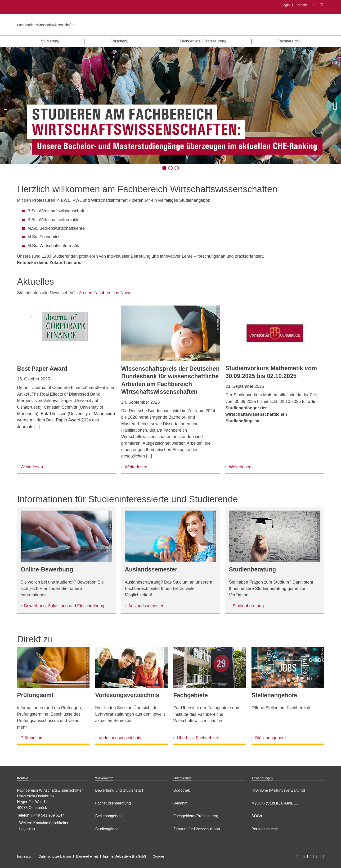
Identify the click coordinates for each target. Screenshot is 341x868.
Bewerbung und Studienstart (119, 790)
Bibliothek (182, 790)
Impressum (25, 856)
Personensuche (265, 829)
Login (286, 5)
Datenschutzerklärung (55, 856)
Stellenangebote (109, 816)
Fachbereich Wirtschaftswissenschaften (46, 25)
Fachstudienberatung (113, 803)
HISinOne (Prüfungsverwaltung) (278, 790)
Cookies (159, 856)
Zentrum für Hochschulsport (197, 829)
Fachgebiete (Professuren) (196, 816)
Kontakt (301, 5)
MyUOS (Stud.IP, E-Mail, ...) (275, 803)
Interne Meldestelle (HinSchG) (125, 856)
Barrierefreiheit (87, 856)
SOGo (257, 816)
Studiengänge (107, 829)
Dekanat (180, 803)
